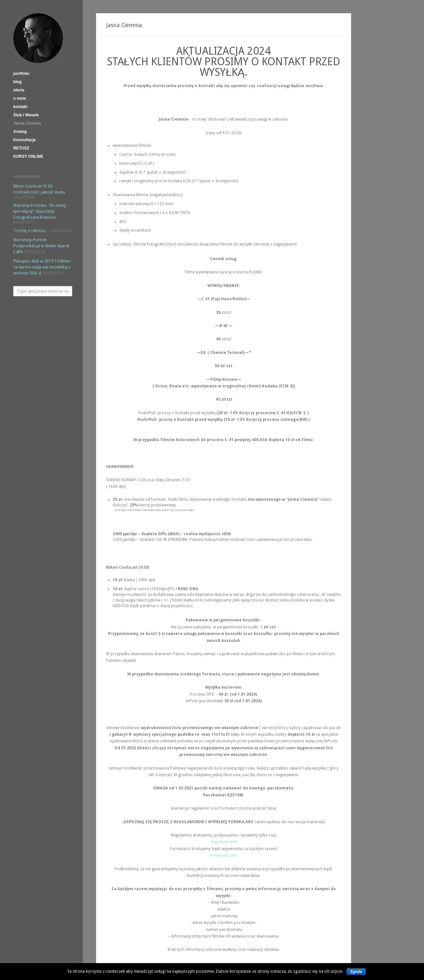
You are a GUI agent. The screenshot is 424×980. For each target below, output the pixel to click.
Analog (20, 132)
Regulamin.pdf (224, 842)
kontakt (20, 107)
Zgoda (356, 972)
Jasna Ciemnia (27, 123)
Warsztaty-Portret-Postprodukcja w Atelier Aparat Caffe (41, 246)
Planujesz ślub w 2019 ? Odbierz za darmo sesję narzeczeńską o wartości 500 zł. (42, 267)
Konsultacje (25, 140)
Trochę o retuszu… (31, 231)
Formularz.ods (224, 855)
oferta (19, 90)
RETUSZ (21, 148)
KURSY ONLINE (28, 156)
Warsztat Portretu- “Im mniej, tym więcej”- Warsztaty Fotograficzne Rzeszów (40, 211)
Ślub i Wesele (26, 115)
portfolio (21, 74)
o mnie (20, 98)
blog (17, 82)
